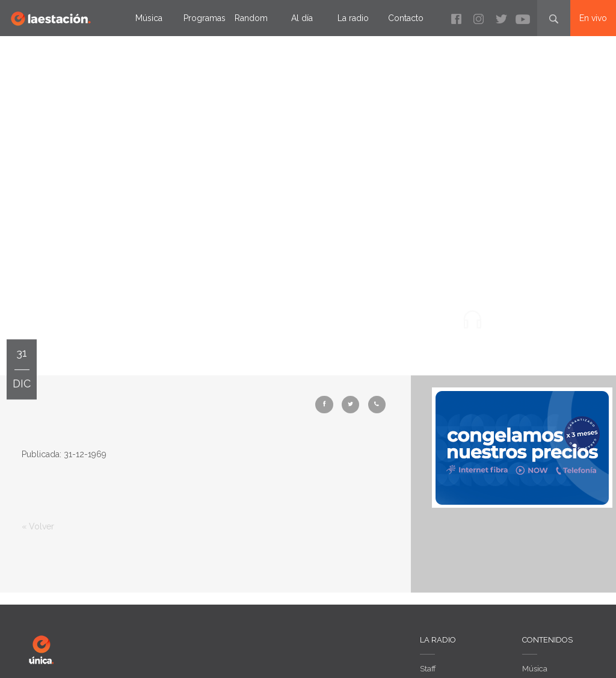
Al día (302, 18)
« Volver (38, 526)
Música (149, 18)
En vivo (593, 18)
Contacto (406, 18)
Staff (428, 669)
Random (251, 18)
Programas (205, 18)
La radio (353, 18)
